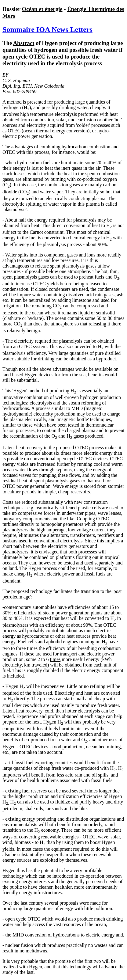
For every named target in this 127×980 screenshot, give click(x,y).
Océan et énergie (42, 9)
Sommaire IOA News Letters (47, 29)
